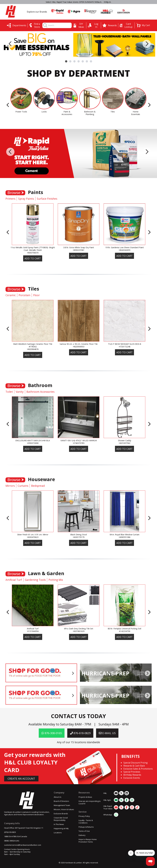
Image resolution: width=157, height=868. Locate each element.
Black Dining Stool (79, 535)
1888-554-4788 (10, 836)
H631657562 (125, 443)
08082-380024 (10, 841)
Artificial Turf (14, 580)
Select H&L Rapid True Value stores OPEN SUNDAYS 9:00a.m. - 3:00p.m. (78, 2)
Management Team (62, 805)
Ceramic (11, 295)
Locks (44, 112)
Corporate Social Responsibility (61, 819)
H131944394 (33, 631)
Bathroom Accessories (40, 392)
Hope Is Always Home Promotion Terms (88, 841)
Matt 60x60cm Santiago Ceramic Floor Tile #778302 (33, 345)
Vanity (20, 392)
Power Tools (21, 112)
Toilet (9, 392)
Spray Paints (26, 199)
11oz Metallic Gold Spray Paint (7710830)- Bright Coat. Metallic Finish (33, 249)
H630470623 (33, 537)
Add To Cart (33, 258)
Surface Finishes (47, 199)
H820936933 (79, 347)
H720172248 (125, 347)
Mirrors (10, 486)
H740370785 (79, 443)
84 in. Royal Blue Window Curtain (125, 535)
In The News (59, 824)
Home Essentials (136, 113)
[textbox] (60, 25)
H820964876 (33, 349)
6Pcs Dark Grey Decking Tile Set (79, 629)
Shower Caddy (125, 440)
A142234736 (125, 631)
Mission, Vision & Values (64, 809)
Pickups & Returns (86, 827)
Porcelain (24, 295)
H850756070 (33, 253)
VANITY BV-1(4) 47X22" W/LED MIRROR (79, 440)
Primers (10, 199)
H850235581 (79, 250)
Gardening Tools (35, 580)
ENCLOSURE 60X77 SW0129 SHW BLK (33, 440)
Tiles (113, 112)
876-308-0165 (52, 733)
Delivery (82, 835)
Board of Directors (61, 801)
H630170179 (79, 537)
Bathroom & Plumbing (90, 113)
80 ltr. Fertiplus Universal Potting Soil (124, 629)
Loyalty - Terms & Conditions (86, 822)
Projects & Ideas (85, 797)
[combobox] (60, 25)
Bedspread (38, 486)
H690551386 (125, 537)
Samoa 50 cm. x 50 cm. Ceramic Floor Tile (79, 344)
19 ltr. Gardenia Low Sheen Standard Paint (125, 247)
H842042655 (125, 250)
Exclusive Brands (61, 814)
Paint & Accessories (67, 113)
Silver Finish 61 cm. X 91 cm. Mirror (33, 535)
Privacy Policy (84, 816)
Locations (58, 833)
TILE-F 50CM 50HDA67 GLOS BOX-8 (125, 344)
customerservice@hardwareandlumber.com (23, 845)
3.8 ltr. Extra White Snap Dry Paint (79, 247)
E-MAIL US (107, 733)
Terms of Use (84, 831)
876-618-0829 (80, 733)
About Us (58, 797)
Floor (36, 295)
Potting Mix (56, 580)
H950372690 (33, 443)
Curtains (23, 486)
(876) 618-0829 (10, 832)
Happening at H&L (61, 828)
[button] (143, 25)
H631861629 (79, 631)
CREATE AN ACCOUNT (21, 779)
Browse (14, 193)
